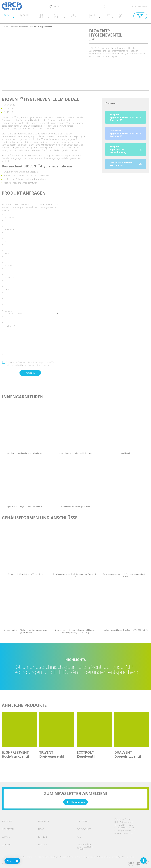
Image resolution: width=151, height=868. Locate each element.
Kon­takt (124, 17)
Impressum (83, 820)
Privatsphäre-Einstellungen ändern (85, 845)
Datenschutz (84, 828)
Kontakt (43, 843)
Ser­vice (44, 17)
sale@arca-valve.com (126, 829)
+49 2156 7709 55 (125, 826)
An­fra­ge (140, 17)
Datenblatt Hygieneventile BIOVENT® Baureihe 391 (126, 132)
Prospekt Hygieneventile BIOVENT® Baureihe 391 (126, 116)
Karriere (43, 836)
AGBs (52, 361)
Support (6, 843)
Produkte (7, 820)
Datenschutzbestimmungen (31, 361)
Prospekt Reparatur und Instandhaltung (126, 148)
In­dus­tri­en (27, 17)
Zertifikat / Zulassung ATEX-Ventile (126, 163)
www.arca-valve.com (124, 832)
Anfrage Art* (8, 310)
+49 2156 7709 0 (125, 824)
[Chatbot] (7, 861)
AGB (79, 836)
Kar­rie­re (95, 17)
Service (6, 836)
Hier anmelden (75, 801)
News (110, 17)
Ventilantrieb (19, 171)
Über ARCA (77, 17)
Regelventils (51, 125)
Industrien (8, 828)
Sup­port (60, 17)
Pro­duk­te (8, 17)
